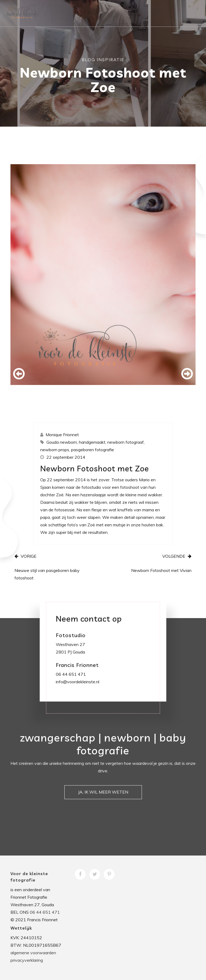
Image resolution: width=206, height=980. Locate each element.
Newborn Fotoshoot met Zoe (95, 468)
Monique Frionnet (62, 435)
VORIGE (25, 556)
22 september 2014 (66, 457)
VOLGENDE (177, 556)
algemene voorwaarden (33, 953)
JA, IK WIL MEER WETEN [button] (103, 792)
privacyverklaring (27, 960)
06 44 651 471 (45, 912)
